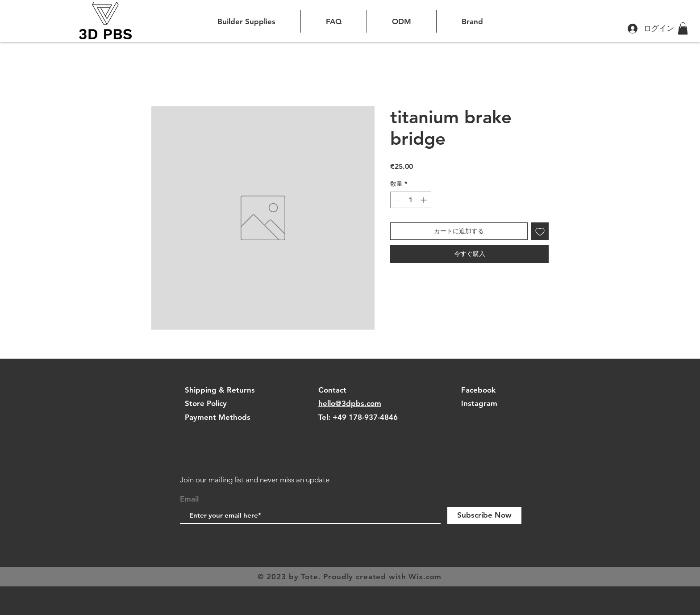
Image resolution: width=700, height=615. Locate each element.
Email (189, 499)
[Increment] (424, 200)
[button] (683, 28)
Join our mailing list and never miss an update (255, 480)
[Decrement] (397, 200)
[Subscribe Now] (484, 515)
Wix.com (425, 577)
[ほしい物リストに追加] (540, 231)
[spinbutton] (411, 200)
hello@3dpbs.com (350, 403)
